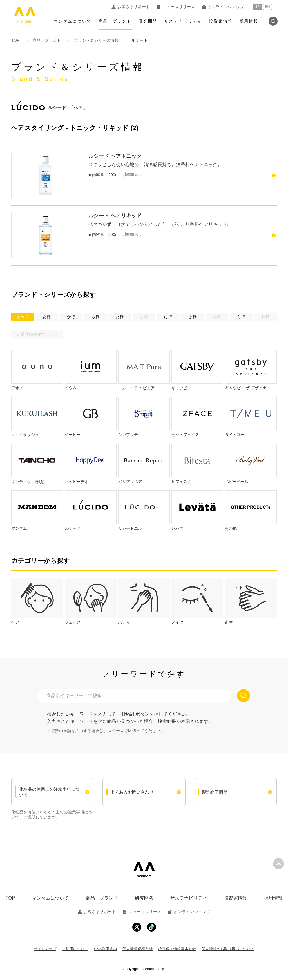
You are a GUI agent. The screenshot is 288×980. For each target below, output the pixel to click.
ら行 (241, 317)
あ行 (47, 317)
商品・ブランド (115, 21)
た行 (120, 317)
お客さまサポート (131, 7)
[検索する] (244, 696)
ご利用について (75, 949)
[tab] (37, 602)
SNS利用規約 (105, 949)
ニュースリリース (176, 7)
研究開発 (148, 21)
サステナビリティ (183, 21)
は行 (168, 317)
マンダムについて (73, 21)
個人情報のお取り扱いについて (228, 949)
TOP (10, 898)
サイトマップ (45, 949)
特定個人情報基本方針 (177, 949)
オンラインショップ (223, 7)
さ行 (96, 317)
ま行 (193, 317)
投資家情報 (221, 21)
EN (267, 7)
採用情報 (249, 21)
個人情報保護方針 (138, 949)
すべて (23, 317)
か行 (71, 317)
